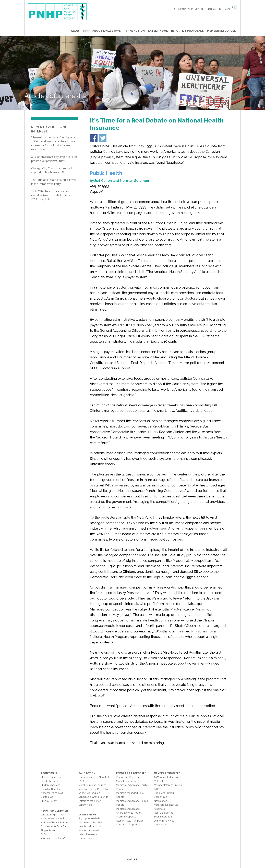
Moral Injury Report (127, 781)
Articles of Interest (89, 830)
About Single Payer (54, 811)
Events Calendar (163, 817)
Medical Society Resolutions (94, 789)
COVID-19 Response (128, 824)
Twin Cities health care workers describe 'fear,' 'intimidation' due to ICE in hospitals (52, 195)
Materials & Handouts (166, 805)
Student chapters (50, 785)
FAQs (44, 834)
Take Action (87, 773)
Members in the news (91, 822)
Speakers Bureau (164, 793)
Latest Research (88, 834)
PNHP (62, 12)
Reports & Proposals (131, 773)
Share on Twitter (103, 138)
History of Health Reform (55, 822)
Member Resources (167, 773)
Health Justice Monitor (91, 826)
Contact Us (47, 797)
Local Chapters (49, 781)
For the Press (86, 838)
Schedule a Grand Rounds (93, 797)
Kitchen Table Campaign (130, 821)
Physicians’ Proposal (128, 777)
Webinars (159, 809)
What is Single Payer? (53, 815)
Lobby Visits (85, 805)
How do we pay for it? (53, 818)
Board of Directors (51, 789)
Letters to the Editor (89, 801)
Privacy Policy (49, 801)
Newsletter (160, 801)
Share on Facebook (94, 138)
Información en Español (54, 838)
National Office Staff (52, 793)
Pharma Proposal (126, 817)
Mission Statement (51, 777)
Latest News (87, 815)
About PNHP (49, 773)
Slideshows (161, 797)
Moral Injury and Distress (92, 785)
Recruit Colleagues (89, 793)
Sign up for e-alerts (89, 818)
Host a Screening (164, 813)
